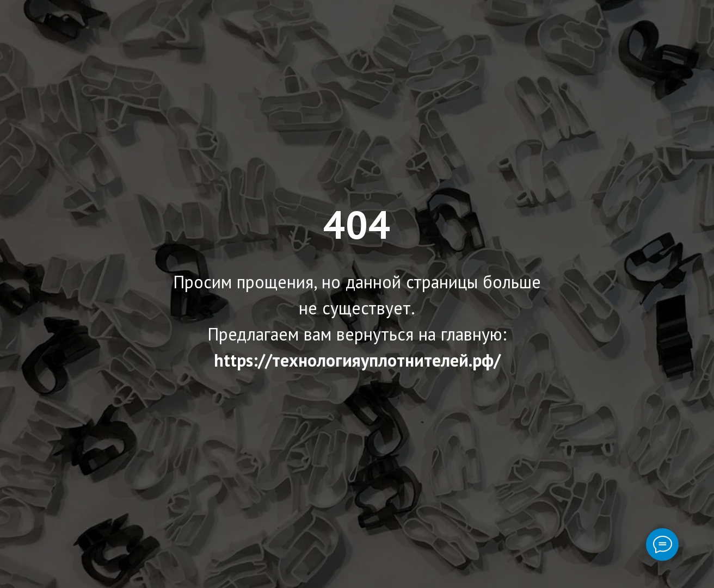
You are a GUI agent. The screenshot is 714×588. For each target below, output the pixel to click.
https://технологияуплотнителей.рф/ (357, 360)
